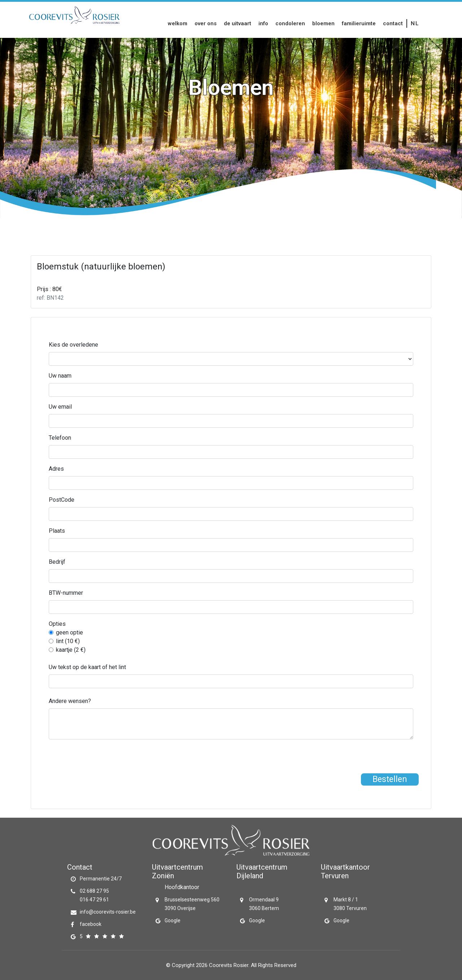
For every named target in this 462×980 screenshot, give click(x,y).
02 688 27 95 (94, 891)
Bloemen (323, 23)
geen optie (69, 632)
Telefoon (60, 438)
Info (263, 23)
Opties (57, 624)
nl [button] (415, 23)
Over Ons (206, 23)
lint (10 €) (68, 641)
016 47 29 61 (94, 900)
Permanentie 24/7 (101, 879)
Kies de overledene (73, 345)
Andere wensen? (70, 701)
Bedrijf (57, 562)
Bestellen (390, 779)
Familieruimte (359, 23)
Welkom (178, 23)
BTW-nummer (66, 593)
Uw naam (60, 376)
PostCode (62, 500)
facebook (91, 924)
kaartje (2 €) (71, 650)
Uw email (60, 407)
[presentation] (104, 759)
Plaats (57, 531)
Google (173, 920)
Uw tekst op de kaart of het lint (87, 667)
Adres (56, 469)
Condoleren (290, 23)
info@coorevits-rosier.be (108, 912)
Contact (393, 23)
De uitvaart (237, 23)
